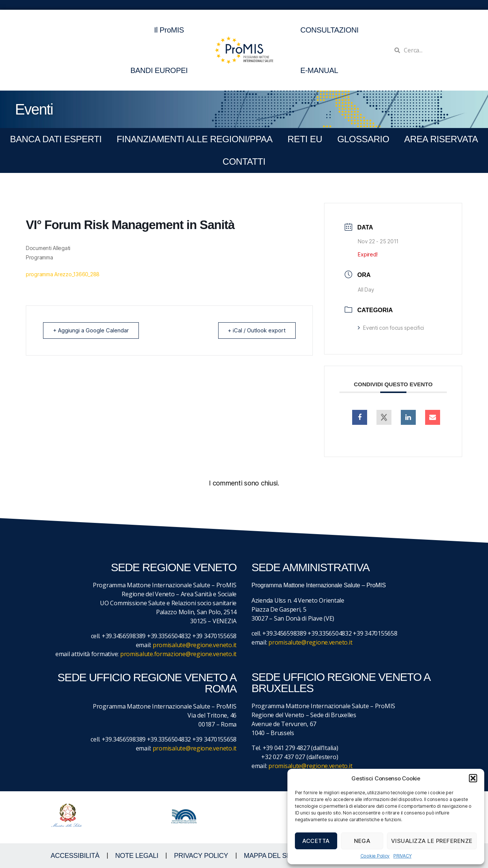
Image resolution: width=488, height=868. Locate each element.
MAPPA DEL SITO (271, 856)
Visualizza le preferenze (432, 841)
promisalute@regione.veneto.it (195, 645)
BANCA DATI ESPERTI (56, 139)
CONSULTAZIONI (329, 30)
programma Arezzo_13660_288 (63, 274)
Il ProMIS (171, 30)
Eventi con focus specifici (391, 328)
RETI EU (305, 139)
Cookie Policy (375, 856)
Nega (362, 841)
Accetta (316, 841)
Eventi (34, 109)
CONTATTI (244, 162)
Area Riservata (441, 139)
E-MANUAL (319, 70)
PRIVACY (402, 856)
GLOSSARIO (363, 139)
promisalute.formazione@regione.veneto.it (178, 654)
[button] (473, 778)
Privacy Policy (201, 856)
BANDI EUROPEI (159, 70)
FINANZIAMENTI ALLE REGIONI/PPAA (195, 139)
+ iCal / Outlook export (255, 330)
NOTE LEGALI (137, 856)
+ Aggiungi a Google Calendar (92, 330)
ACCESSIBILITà (75, 856)
